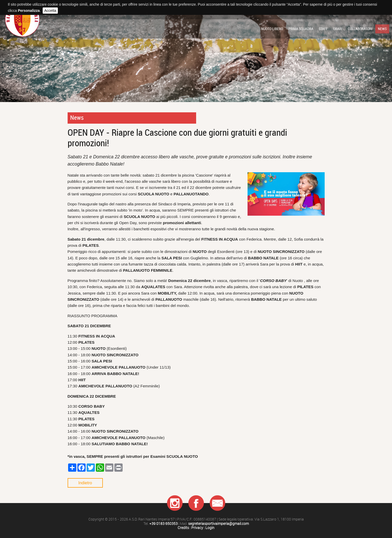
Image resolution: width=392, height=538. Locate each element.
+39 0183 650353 (163, 524)
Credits (183, 528)
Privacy (197, 528)
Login (210, 528)
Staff (323, 29)
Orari (338, 29)
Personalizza (29, 11)
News (382, 29)
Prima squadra (301, 29)
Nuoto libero (272, 29)
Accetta (50, 11)
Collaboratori (360, 29)
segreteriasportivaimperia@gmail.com (218, 524)
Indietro (85, 483)
